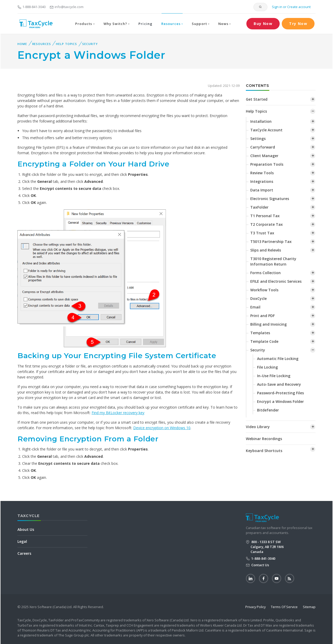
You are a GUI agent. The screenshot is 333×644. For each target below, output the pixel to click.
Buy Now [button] (263, 24)
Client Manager (264, 156)
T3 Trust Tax (262, 233)
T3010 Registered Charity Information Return (273, 261)
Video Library (258, 427)
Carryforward (263, 147)
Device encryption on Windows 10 (162, 428)
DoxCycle (258, 298)
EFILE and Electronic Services (276, 281)
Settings (258, 139)
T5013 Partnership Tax (271, 241)
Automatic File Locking (278, 359)
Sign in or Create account (291, 7)
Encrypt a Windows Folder (280, 401)
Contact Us (260, 565)
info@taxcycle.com (67, 7)
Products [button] (84, 24)
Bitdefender (268, 410)
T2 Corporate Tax (267, 224)
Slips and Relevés (266, 250)
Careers (24, 553)
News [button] (223, 24)
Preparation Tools (267, 164)
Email (255, 307)
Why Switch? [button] (115, 24)
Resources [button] (171, 24)
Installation (261, 121)
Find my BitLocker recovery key (118, 413)
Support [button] (199, 24)
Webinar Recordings (264, 439)
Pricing (145, 24)
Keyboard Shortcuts (264, 451)
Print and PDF (262, 316)
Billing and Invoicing (268, 324)
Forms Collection (265, 273)
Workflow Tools (264, 290)
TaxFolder (259, 207)
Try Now (298, 24)
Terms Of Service (284, 607)
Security (90, 44)
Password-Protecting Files (280, 393)
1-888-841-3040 (31, 7)
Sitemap (309, 607)
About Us (26, 529)
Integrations (262, 181)
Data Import (262, 190)
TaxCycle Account (266, 130)
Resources (42, 44)
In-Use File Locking (274, 376)
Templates (260, 333)
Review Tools (262, 173)
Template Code (264, 341)
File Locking (267, 367)
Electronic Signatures (270, 199)
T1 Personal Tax (265, 216)
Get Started (257, 99)
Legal (22, 541)
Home (22, 44)
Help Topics (66, 44)
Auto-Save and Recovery (279, 384)
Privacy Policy (255, 607)
